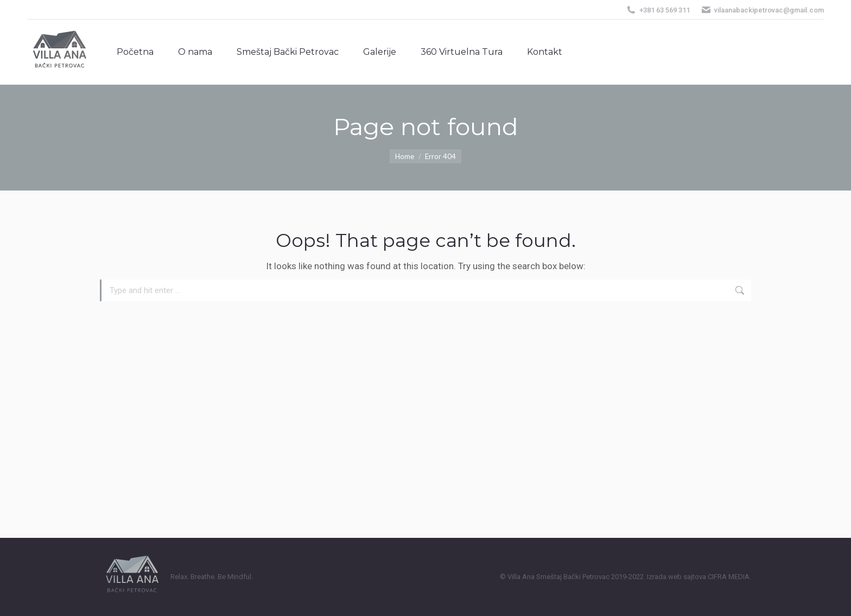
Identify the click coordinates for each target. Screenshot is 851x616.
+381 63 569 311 (658, 10)
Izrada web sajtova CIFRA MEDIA (698, 577)
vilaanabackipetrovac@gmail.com (762, 10)
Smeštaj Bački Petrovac (573, 577)
